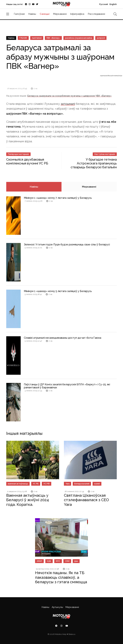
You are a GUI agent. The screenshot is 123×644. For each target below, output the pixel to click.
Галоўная (19, 14)
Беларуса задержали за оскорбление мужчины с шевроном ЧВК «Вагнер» (70, 96)
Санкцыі (45, 14)
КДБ (49, 561)
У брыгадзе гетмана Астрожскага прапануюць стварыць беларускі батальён (94, 163)
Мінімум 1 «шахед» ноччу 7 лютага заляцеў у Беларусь (58, 198)
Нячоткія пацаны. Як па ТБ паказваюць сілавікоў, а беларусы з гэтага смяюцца (61, 577)
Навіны (32, 14)
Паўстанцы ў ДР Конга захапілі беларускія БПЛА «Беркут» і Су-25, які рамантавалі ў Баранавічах (67, 386)
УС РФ (47, 484)
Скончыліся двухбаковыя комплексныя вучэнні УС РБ (27, 161)
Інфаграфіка (77, 14)
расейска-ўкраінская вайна (79, 38)
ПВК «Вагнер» (53, 38)
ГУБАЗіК (23, 38)
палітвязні (37, 38)
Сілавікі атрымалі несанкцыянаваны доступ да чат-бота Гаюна (63, 338)
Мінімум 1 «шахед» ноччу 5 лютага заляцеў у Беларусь (58, 291)
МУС (58, 561)
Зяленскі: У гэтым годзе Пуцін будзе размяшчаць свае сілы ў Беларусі (67, 245)
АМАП (39, 561)
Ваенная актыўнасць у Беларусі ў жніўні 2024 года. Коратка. (28, 500)
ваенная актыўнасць (18, 484)
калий (97, 484)
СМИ (67, 561)
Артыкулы (57, 607)
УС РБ (36, 484)
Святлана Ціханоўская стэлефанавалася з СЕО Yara (86, 500)
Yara (68, 484)
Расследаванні (96, 14)
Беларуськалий (82, 484)
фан (76, 561)
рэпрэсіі (101, 38)
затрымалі (68, 104)
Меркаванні (60, 14)
